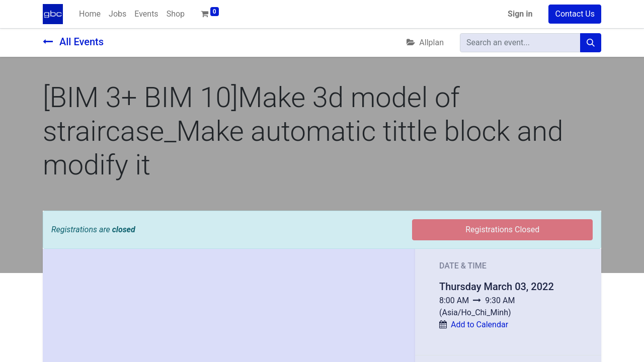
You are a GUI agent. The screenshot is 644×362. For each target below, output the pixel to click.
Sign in (520, 14)
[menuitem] (90, 14)
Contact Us (575, 14)
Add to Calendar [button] (479, 325)
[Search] (591, 43)
